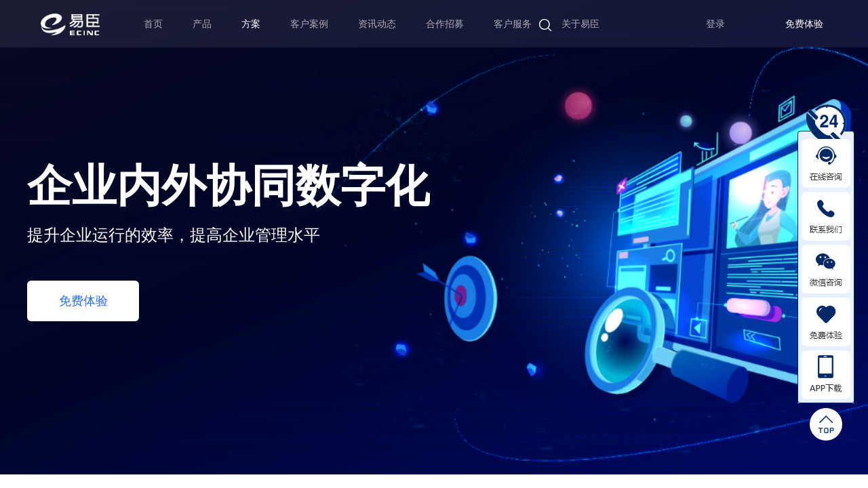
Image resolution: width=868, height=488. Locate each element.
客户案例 (309, 24)
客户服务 (513, 24)
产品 (202, 24)
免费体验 (804, 24)
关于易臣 (580, 24)
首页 (153, 24)
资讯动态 (377, 24)
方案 (251, 24)
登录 (715, 24)
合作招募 (445, 24)
